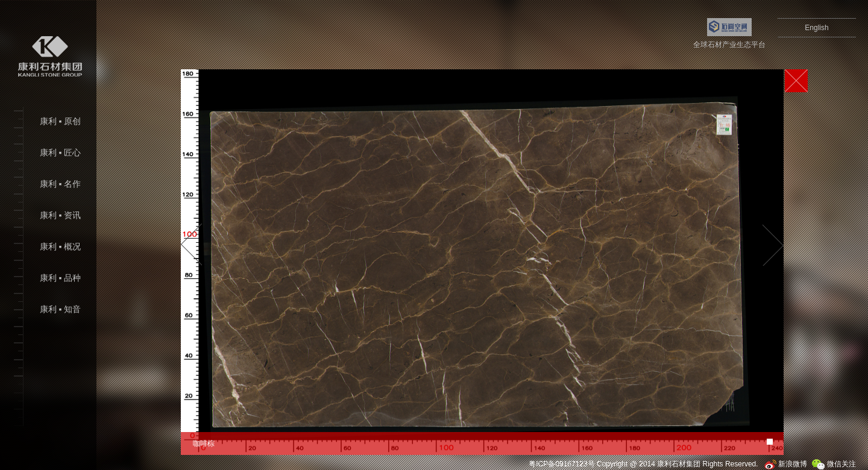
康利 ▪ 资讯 (60, 215)
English (816, 28)
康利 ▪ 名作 (60, 184)
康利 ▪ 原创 (60, 121)
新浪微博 (786, 464)
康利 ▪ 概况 (60, 247)
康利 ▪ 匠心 (60, 153)
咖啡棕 (204, 443)
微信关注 (834, 464)
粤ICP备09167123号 (561, 464)
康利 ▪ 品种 (60, 278)
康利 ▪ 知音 (60, 309)
